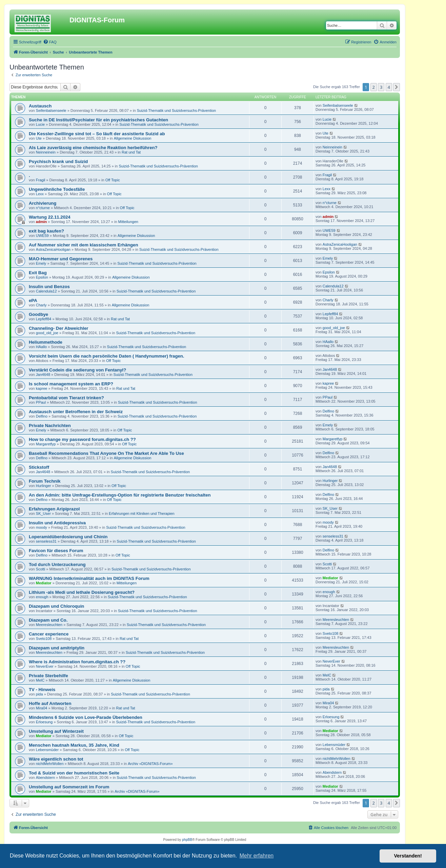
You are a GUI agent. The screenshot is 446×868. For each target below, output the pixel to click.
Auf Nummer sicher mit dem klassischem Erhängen (83, 245)
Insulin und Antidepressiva (57, 523)
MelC (40, 680)
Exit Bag (38, 273)
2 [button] (374, 87)
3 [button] (381, 87)
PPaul (41, 402)
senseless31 (46, 541)
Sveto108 (44, 639)
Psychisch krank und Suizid (58, 162)
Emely (41, 263)
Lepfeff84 (44, 319)
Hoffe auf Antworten (50, 703)
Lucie (40, 124)
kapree (42, 388)
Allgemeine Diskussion (133, 138)
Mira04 (42, 708)
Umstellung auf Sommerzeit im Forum (69, 787)
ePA (33, 300)
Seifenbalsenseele (51, 110)
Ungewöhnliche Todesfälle (57, 189)
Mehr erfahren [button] (257, 856)
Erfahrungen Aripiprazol (54, 509)
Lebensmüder (47, 750)
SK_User (43, 513)
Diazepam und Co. (48, 620)
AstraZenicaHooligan (53, 249)
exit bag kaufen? (46, 231)
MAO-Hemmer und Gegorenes (61, 259)
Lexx (40, 194)
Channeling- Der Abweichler (58, 328)
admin (41, 222)
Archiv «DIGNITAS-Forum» (150, 764)
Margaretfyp (46, 444)
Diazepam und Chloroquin (56, 606)
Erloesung (44, 722)
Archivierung (43, 203)
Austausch (40, 106)
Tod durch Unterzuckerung (57, 564)
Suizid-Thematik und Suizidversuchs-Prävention (177, 110)
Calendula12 (46, 291)
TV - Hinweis (42, 690)
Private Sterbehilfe (48, 676)
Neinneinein (46, 152)
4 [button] (389, 87)
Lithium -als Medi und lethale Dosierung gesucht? (82, 592)
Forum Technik (45, 481)
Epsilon (42, 277)
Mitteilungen (128, 222)
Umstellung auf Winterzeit (56, 731)
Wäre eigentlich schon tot (56, 759)
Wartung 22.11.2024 (50, 217)
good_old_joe (47, 333)
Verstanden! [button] (408, 856)
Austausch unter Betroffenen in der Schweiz (76, 412)
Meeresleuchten (49, 625)
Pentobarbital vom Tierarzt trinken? (66, 398)
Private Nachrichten (50, 426)
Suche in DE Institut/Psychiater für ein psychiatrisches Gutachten (98, 120)
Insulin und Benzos (49, 287)
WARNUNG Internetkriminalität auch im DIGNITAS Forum (89, 578)
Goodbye (38, 314)
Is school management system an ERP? (71, 384)
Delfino (42, 416)
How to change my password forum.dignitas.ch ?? (82, 439)
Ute (39, 138)
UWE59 (42, 236)
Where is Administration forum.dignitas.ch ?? (77, 662)
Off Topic (113, 180)
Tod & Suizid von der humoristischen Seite (74, 773)
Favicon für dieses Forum (56, 551)
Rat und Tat (131, 152)
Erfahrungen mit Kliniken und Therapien (142, 513)
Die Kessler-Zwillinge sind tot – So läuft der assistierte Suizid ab (97, 134)
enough (42, 597)
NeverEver (45, 666)
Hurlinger (44, 486)
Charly (41, 305)
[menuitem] (50, 42)
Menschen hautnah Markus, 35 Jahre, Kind (74, 745)
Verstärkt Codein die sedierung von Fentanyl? (77, 370)
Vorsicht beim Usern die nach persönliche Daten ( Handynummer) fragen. (107, 356)
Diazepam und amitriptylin (57, 648)
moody (42, 527)
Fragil (41, 180)
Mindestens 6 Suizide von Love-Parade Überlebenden (86, 717)
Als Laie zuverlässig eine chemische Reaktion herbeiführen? (93, 148)
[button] (397, 87)
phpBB (187, 840)
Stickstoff (39, 467)
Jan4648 (43, 375)
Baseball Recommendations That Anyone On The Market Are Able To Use (106, 453)
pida (39, 694)
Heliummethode (46, 342)
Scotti (41, 569)
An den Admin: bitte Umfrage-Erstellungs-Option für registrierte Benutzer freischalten (120, 495)
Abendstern (45, 778)
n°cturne (43, 208)
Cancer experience (49, 634)
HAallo (41, 347)
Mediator (44, 583)
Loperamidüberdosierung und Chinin (68, 537)
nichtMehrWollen (50, 764)
